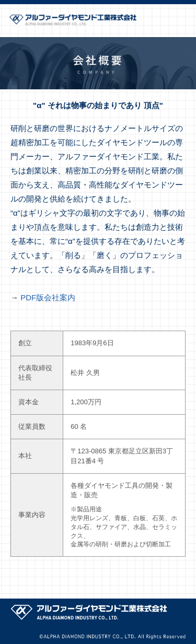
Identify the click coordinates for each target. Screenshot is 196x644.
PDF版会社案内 (48, 297)
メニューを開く (183, 21)
